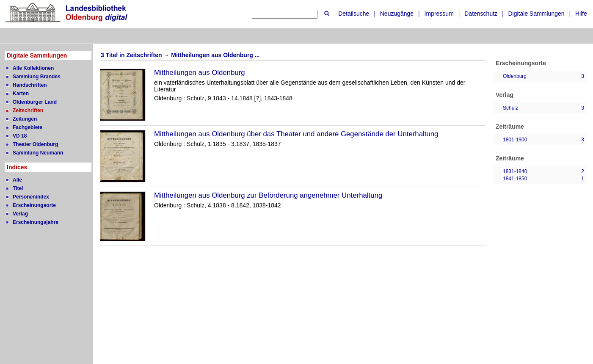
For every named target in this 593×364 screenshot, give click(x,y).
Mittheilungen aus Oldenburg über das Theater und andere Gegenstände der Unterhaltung (296, 134)
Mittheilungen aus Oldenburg (200, 73)
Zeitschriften (28, 110)
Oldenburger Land (35, 102)
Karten (21, 94)
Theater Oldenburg (35, 144)
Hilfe (581, 14)
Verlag (20, 214)
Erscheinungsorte (34, 205)
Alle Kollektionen (33, 68)
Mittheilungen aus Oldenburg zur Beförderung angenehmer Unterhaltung (268, 195)
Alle (17, 180)
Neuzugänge (397, 14)
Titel (18, 188)
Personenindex (31, 197)
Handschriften (30, 85)
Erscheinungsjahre (36, 222)
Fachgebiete (28, 127)
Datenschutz (481, 14)
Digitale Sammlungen (536, 14)
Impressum (439, 14)
